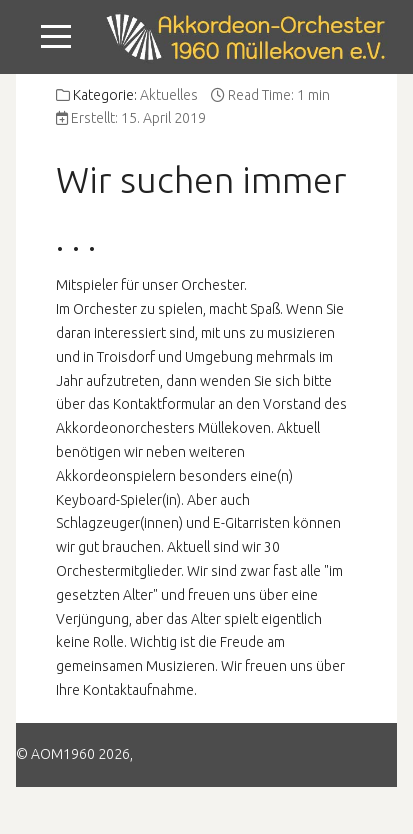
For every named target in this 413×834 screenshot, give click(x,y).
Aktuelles (169, 95)
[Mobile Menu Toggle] (56, 37)
